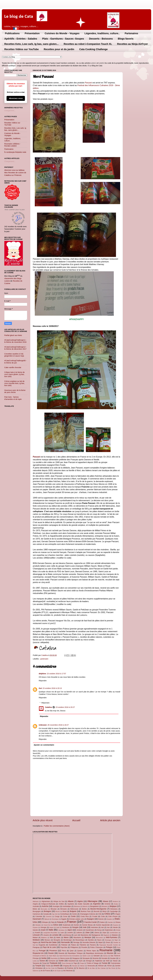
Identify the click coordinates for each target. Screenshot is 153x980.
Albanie (71, 901)
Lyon (76, 935)
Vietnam (101, 966)
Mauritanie (77, 937)
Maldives (44, 938)
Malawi (35, 937)
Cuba (103, 916)
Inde (85, 927)
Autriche (45, 906)
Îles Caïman (102, 968)
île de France (46, 971)
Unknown (43, 725)
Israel (43, 930)
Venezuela (91, 966)
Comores (49, 916)
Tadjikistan (99, 961)
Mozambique (80, 940)
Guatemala (67, 925)
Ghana (118, 922)
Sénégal (89, 961)
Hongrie (75, 927)
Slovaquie (86, 958)
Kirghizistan (109, 930)
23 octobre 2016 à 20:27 (65, 707)
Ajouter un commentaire (44, 745)
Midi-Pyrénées (112, 937)
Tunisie (105, 963)
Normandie (65, 942)
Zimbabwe (39, 968)
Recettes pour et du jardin (59, 49)
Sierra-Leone (65, 958)
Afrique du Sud (59, 901)
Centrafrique (65, 914)
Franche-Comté (90, 922)
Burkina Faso (86, 911)
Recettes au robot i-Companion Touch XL (88, 44)
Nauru (99, 940)
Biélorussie (74, 909)
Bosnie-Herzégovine (98, 909)
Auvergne (56, 906)
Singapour (76, 958)
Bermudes (44, 909)
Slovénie (96, 958)
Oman (108, 942)
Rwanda (61, 953)
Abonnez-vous (16, 98)
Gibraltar (38, 925)
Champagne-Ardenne (88, 914)
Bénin (105, 911)
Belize (35, 909)
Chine (107, 914)
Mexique (88, 937)
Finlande (60, 922)
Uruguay (66, 966)
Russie (51, 953)
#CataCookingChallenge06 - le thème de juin (15, 362)
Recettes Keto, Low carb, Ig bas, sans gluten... (31, 44)
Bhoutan (54, 909)
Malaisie (115, 935)
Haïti (58, 927)
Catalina (48, 707)
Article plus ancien (110, 820)
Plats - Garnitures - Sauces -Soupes (63, 39)
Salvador (97, 956)
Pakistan (64, 945)
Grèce (56, 925)
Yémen (109, 966)
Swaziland (72, 961)
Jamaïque (62, 930)
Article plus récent (43, 820)
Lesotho (70, 933)
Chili (100, 914)
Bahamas (77, 906)
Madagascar (96, 935)
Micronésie (99, 938)
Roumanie (106, 950)
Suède (61, 961)
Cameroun (36, 914)
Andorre (115, 901)
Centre (74, 914)
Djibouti (47, 919)
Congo (57, 916)
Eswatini (109, 919)
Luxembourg (66, 935)
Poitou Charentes (96, 947)
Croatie (95, 916)
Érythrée (70, 968)
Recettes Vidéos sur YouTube (22, 49)
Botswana (114, 909)
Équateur (61, 968)
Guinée (76, 925)
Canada (46, 914)
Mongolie (57, 940)
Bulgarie (73, 911)
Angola (35, 904)
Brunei (58, 911)
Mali (51, 937)
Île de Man (91, 968)
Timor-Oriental (66, 963)
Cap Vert (55, 914)
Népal (100, 942)
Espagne (90, 919)
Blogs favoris (126, 39)
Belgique (113, 906)
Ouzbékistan (53, 945)
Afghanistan (46, 901)
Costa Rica (85, 916)
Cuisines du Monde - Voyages (62, 33)
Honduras (66, 927)
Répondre (43, 681)
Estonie (101, 919)
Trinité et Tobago (93, 963)
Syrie (81, 961)
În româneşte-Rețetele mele (15, 152)
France (71, 922)
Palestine (83, 945)
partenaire (44, 659)
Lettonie (79, 933)
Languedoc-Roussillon (50, 933)
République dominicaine (95, 953)
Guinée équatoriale (103, 925)
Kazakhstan (90, 930)
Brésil (65, 911)
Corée (73, 916)
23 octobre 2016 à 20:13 (52, 688)
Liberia (97, 933)
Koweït (38, 933)
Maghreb (106, 935)
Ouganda (42, 945)
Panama (93, 945)
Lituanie (46, 935)
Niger (116, 940)
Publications (12, 33)
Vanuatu (75, 966)
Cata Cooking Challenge (93, 49)
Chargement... (10, 111)
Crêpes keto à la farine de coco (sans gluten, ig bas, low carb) (14, 374)
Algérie (80, 901)
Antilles (61, 904)
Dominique (55, 919)
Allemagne (92, 901)
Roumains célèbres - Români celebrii (12, 145)
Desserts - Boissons (101, 39)
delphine (42, 674)
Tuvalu (48, 966)
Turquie (38, 966)
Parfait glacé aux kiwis (13, 335)
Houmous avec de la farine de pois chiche (15, 391)
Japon (70, 930)
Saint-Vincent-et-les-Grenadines (69, 956)
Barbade (104, 906)
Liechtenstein (114, 933)
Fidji (52, 922)
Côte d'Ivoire (113, 916)
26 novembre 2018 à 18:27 (58, 725)
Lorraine (55, 935)
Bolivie (84, 909)
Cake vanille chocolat (13, 367)
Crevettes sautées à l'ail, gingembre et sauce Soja (14, 355)
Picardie (84, 947)
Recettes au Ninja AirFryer (132, 44)
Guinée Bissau (87, 925)
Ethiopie (45, 922)
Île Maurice (81, 968)
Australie (36, 906)
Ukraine (57, 966)
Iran (108, 927)
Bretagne (47, 911)
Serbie (44, 958)
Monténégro (68, 940)
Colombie (39, 916)
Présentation (32, 33)
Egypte (64, 919)
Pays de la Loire (49, 947)
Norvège (76, 942)
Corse (65, 916)
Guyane (35, 927)
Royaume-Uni (38, 953)
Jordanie (80, 930)
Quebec (80, 951)
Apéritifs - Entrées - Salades (21, 39)
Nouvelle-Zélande (89, 942)
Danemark (37, 919)
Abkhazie (36, 901)
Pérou (64, 951)
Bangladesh (94, 906)
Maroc (66, 937)
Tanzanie (36, 963)
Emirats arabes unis (77, 919)
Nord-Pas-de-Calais (49, 942)
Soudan (113, 958)
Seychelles (54, 958)
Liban (87, 932)
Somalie (104, 958)
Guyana (115, 925)
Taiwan (115, 961)
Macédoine (84, 935)
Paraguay (36, 947)
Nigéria (35, 942)
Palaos (74, 945)
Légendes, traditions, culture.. (102, 33)
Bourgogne (37, 911)
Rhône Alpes (91, 951)
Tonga (82, 963)
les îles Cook (50, 968)
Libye (104, 933)
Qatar (72, 951)
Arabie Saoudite (83, 904)
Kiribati (118, 930)
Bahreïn (85, 906)
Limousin (36, 935)
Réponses (45, 703)
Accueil (76, 820)
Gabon (102, 922)
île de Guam (57, 971)
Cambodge (114, 911)
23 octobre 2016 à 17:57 (56, 674)
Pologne (109, 947)
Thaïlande (53, 963)
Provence (53, 951)
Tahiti (108, 961)
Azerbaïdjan (67, 906)
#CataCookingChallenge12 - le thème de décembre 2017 (15, 348)
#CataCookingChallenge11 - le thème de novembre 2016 (15, 341)
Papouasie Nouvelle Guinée (109, 945)
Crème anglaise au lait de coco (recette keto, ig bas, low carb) (14, 383)
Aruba (116, 904)
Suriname (52, 961)
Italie (51, 930)
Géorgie (43, 927)
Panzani (88, 83)
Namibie (91, 940)
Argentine (97, 904)
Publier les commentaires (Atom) (57, 826)
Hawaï (52, 927)
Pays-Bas (64, 947)
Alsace (106, 901)
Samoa (105, 956)
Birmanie (63, 909)
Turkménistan (115, 963)
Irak (102, 927)
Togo (75, 963)
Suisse (42, 961)
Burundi (97, 911)
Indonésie (94, 927)
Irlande (115, 927)
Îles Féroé (112, 968)
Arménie (107, 904)
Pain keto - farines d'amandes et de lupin (13, 398)
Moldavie (36, 940)
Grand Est (47, 925)
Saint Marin (53, 956)
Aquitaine (71, 904)
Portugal (42, 951)
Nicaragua (108, 940)
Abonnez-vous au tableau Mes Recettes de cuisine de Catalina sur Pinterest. (15, 173)
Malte (58, 937)
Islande (35, 930)
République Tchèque (75, 953)
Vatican (82, 966)
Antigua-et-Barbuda (48, 904)
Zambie (118, 966)
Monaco (47, 940)
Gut (40, 688)
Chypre (118, 914)
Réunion (110, 953)
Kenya (99, 930)
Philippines (74, 947)
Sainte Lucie (87, 956)
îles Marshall (68, 971)
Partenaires (131, 33)
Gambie (110, 922)
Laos (62, 933)
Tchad (44, 963)
